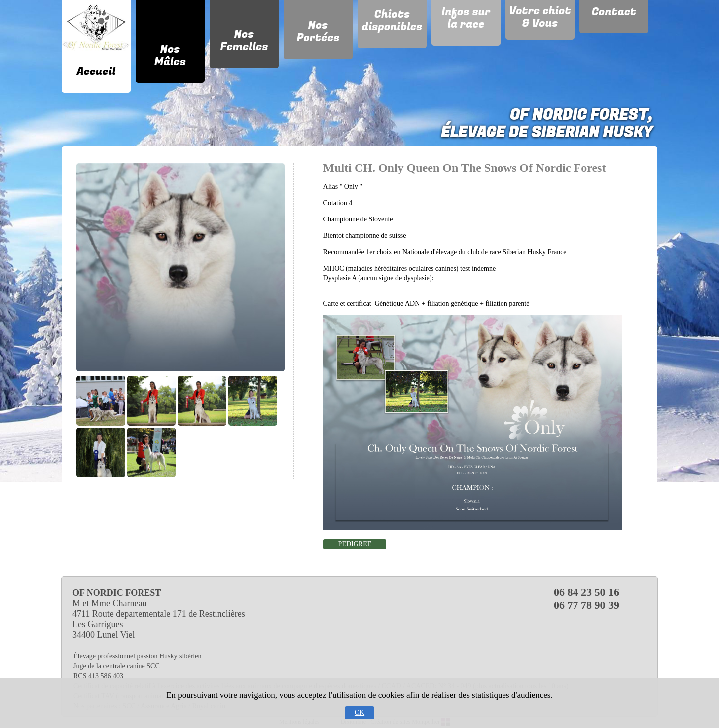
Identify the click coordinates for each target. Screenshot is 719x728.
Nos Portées (318, 32)
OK (359, 712)
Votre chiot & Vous (540, 17)
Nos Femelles (244, 40)
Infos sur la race (466, 18)
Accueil (96, 72)
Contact (614, 12)
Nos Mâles (170, 55)
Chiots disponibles (392, 21)
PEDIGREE (355, 544)
